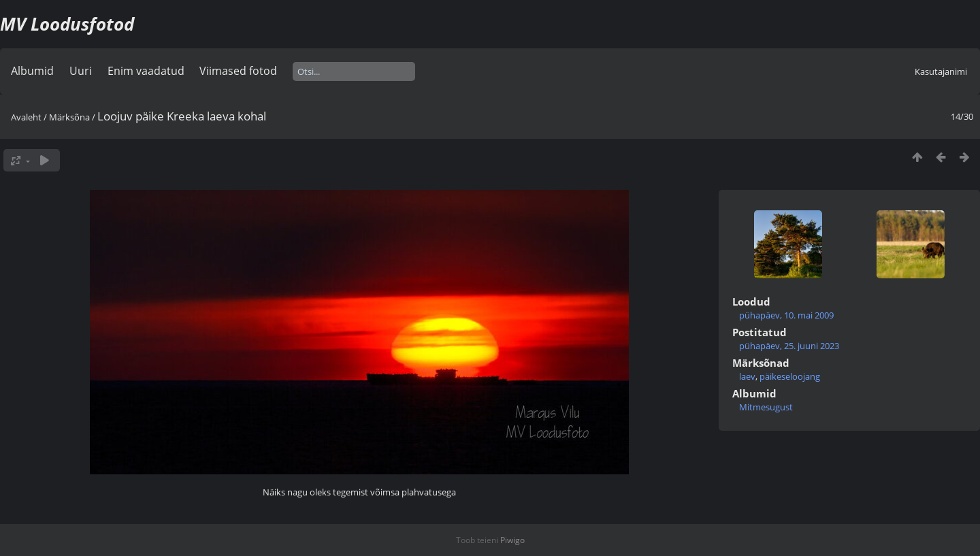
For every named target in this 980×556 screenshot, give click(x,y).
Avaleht (26, 117)
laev (747, 376)
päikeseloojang (790, 376)
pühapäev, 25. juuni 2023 (789, 346)
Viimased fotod (238, 71)
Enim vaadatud (146, 71)
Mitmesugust (766, 407)
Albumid (32, 71)
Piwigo (512, 540)
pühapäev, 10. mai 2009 (786, 315)
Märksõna (69, 117)
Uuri (81, 71)
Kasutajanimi (941, 71)
